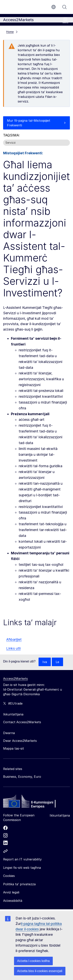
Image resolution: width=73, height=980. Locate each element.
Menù (65, 20)
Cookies (9, 876)
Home (10, 32)
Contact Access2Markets (22, 722)
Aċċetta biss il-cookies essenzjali (40, 971)
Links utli (13, 648)
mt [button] (54, 7)
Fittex (64, 7)
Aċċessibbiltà (13, 901)
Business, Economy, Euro (22, 777)
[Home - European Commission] (31, 802)
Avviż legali (11, 892)
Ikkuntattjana (60, 815)
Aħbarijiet (14, 639)
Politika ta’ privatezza (19, 884)
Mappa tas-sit (14, 748)
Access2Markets (15, 679)
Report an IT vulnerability (22, 859)
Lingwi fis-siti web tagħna (22, 868)
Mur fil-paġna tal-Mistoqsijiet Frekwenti (29, 123)
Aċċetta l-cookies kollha (33, 961)
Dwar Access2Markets (20, 741)
